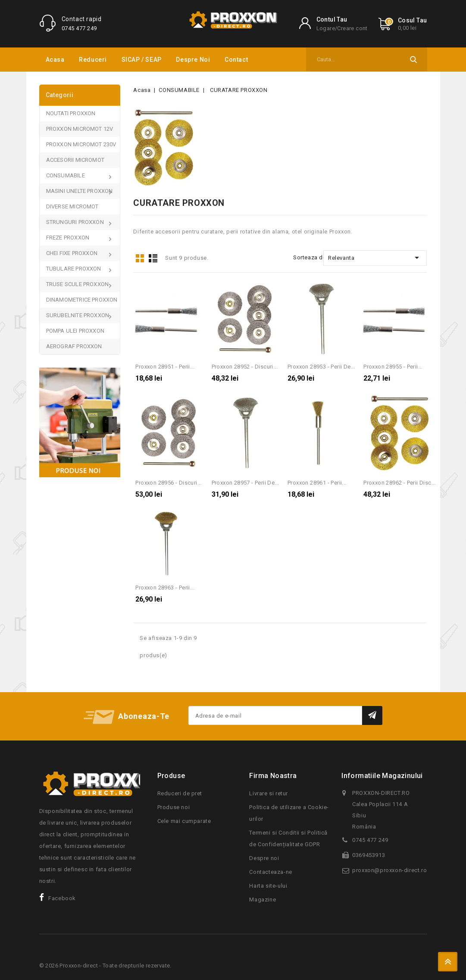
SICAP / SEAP (142, 60)
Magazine (263, 900)
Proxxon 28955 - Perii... (393, 367)
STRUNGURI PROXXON (76, 222)
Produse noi (174, 807)
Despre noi (193, 60)
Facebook (62, 898)
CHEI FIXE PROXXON (73, 253)
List (153, 258)
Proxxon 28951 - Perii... (165, 367)
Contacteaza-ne (271, 872)
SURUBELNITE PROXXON (78, 315)
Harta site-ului (268, 886)
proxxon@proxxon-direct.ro (389, 870)
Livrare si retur (269, 793)
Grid (140, 258)
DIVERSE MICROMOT (72, 206)
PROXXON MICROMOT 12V (80, 129)
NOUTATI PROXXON (71, 113)
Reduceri (93, 60)
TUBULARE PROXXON (74, 269)
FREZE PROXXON (69, 238)
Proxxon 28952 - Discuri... (245, 367)
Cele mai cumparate (184, 821)
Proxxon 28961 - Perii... (317, 483)
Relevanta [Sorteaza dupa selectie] (375, 258)
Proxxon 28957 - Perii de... (246, 483)
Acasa (55, 60)
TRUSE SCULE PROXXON (78, 284)
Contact (236, 60)
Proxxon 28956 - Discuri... (168, 483)
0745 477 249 (79, 28)
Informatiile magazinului (382, 776)
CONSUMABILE (66, 175)
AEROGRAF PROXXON (74, 346)
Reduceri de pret (180, 793)
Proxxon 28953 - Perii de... (321, 367)
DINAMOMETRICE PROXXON (82, 300)
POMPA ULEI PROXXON (75, 331)
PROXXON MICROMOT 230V (81, 144)
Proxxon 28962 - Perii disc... (400, 483)
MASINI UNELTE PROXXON (80, 191)
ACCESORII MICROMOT (75, 160)
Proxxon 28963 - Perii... (165, 588)
